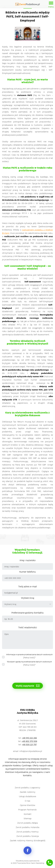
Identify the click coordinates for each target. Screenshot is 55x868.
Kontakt (28, 814)
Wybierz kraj (28, 598)
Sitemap (28, 818)
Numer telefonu (27, 572)
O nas (27, 801)
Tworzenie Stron (24, 863)
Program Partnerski (27, 810)
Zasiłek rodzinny (28, 792)
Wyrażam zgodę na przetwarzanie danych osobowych (29, 663)
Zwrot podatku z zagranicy (27, 787)
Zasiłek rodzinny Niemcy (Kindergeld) (28, 840)
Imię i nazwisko (28, 560)
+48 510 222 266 (29, 738)
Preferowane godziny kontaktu (27, 613)
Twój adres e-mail (27, 586)
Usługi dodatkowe (27, 796)
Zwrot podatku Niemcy (27, 832)
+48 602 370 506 (29, 741)
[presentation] (23, 673)
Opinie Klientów (28, 805)
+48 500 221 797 (29, 744)
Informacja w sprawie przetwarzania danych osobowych (29, 656)
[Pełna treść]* (30, 657)
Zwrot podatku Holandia (27, 827)
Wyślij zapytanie (28, 686)
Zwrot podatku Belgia (27, 823)
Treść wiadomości (28, 627)
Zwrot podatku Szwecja (28, 836)
